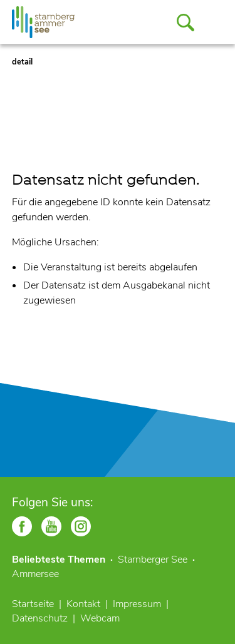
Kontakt (83, 604)
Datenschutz (40, 618)
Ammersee (35, 574)
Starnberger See (153, 560)
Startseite (33, 604)
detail (22, 62)
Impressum (137, 604)
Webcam (100, 618)
